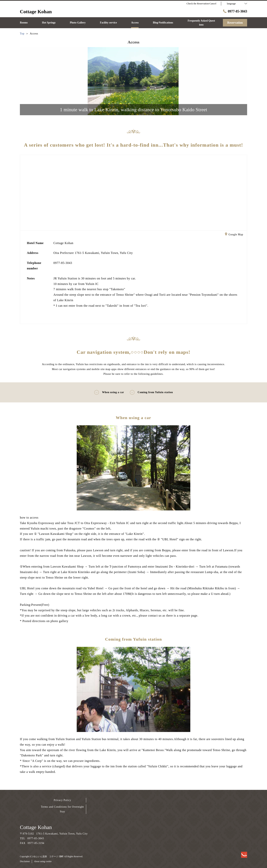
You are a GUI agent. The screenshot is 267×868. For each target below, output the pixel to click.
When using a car (109, 392)
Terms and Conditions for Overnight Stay (62, 809)
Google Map (234, 235)
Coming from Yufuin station (151, 392)
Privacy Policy (62, 800)
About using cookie (43, 861)
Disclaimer (25, 861)
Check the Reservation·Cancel (201, 3)
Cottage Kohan (36, 827)
